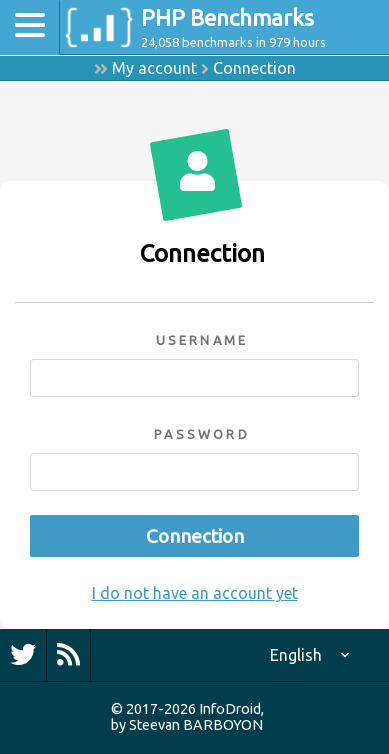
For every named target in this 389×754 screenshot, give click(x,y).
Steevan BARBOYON (196, 725)
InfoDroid (230, 709)
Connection (254, 68)
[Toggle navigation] (30, 27)
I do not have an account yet (195, 593)
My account (154, 68)
